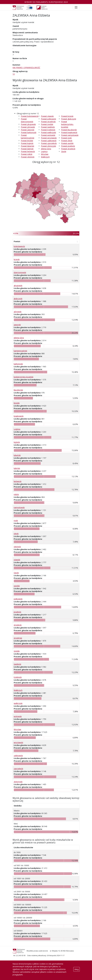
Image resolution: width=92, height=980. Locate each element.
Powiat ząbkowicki (49, 141)
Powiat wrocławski (49, 138)
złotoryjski (18, 782)
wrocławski (18, 742)
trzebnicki (18, 677)
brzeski (17, 259)
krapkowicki (19, 416)
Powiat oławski (47, 116)
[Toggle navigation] (76, 7)
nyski (16, 521)
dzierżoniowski (20, 272)
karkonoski (18, 364)
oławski (17, 560)
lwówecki (18, 481)
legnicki (17, 442)
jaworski (17, 325)
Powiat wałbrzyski (48, 132)
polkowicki (18, 599)
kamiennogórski (20, 351)
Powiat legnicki (27, 143)
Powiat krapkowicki (69, 132)
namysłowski (19, 507)
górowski (18, 312)
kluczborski (18, 390)
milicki (16, 494)
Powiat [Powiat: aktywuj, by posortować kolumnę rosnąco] (17, 241)
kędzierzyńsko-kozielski (24, 377)
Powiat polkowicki (48, 119)
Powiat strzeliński (48, 122)
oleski (16, 534)
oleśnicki (17, 547)
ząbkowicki (18, 756)
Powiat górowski (28, 127)
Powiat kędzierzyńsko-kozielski (67, 124)
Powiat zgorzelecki (49, 143)
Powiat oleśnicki (28, 157)
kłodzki (17, 403)
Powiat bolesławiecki (30, 116)
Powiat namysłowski (70, 135)
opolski (17, 586)
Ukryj (77, 969)
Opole (64, 151)
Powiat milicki (27, 154)
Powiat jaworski (28, 130)
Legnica (44, 151)
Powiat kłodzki (27, 141)
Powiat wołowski (48, 135)
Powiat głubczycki (69, 119)
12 (14, 74)
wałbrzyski (18, 703)
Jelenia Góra (46, 149)
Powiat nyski (66, 138)
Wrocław (45, 154)
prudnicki (17, 612)
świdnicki (17, 664)
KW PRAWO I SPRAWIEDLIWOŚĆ (26, 68)
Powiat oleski (67, 141)
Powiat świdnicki (48, 127)
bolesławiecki (19, 246)
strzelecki (18, 625)
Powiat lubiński (27, 149)
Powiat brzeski (67, 116)
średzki (17, 651)
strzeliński (18, 638)
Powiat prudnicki (68, 146)
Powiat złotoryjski (48, 146)
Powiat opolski (67, 143)
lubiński (17, 468)
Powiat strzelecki (68, 149)
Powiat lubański (27, 146)
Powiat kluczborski (69, 130)
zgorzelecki (18, 769)
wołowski (18, 716)
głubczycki (18, 299)
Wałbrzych (45, 157)
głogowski (18, 285)
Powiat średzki (47, 124)
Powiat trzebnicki (48, 130)
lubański (17, 455)
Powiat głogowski (28, 124)
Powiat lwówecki (28, 151)
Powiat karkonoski (29, 132)
